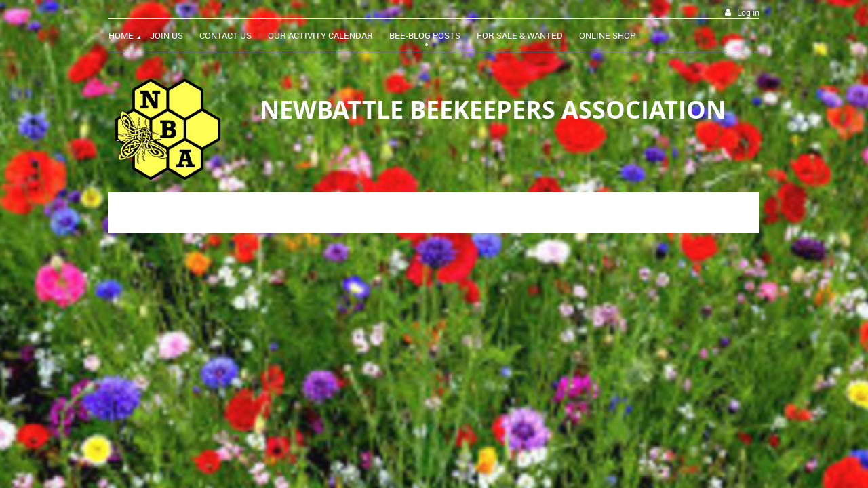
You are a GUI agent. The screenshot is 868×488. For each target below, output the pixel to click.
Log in (748, 13)
